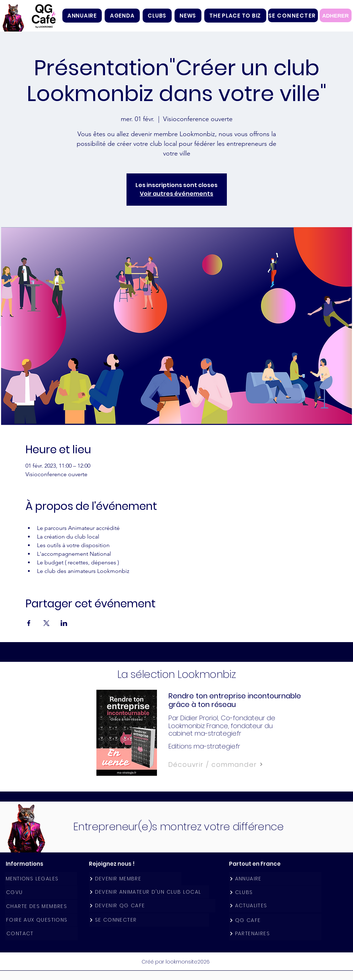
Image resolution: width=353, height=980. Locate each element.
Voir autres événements (176, 194)
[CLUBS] (275, 892)
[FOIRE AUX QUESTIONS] (41, 920)
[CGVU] (41, 892)
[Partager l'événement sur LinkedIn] (64, 623)
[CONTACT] (42, 934)
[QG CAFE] (275, 920)
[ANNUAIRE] (275, 879)
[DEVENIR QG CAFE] (152, 906)
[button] (157, 16)
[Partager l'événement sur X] (46, 623)
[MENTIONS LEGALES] (41, 879)
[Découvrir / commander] (232, 764)
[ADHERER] (336, 15)
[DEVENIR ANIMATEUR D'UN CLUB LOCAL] (149, 892)
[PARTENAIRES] (275, 934)
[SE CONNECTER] (293, 15)
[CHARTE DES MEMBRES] (41, 906)
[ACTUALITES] (275, 906)
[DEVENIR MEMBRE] (135, 879)
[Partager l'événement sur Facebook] (29, 623)
